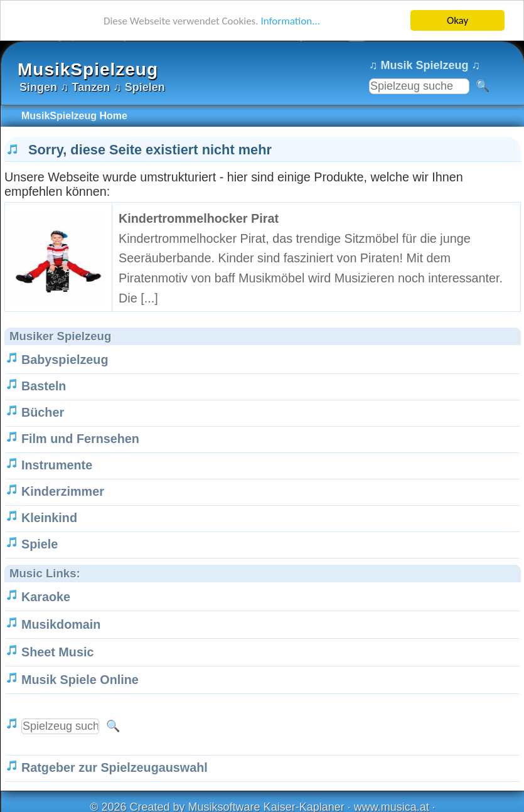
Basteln (44, 386)
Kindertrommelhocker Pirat (199, 218)
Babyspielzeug (65, 360)
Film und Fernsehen (80, 439)
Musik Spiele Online (80, 680)
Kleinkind (49, 518)
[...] (149, 298)
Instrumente (57, 465)
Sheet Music (57, 652)
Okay (457, 20)
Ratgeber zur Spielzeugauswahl (115, 767)
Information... (290, 20)
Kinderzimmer (63, 491)
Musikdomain (61, 624)
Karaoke (46, 597)
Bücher (43, 412)
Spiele (40, 544)
